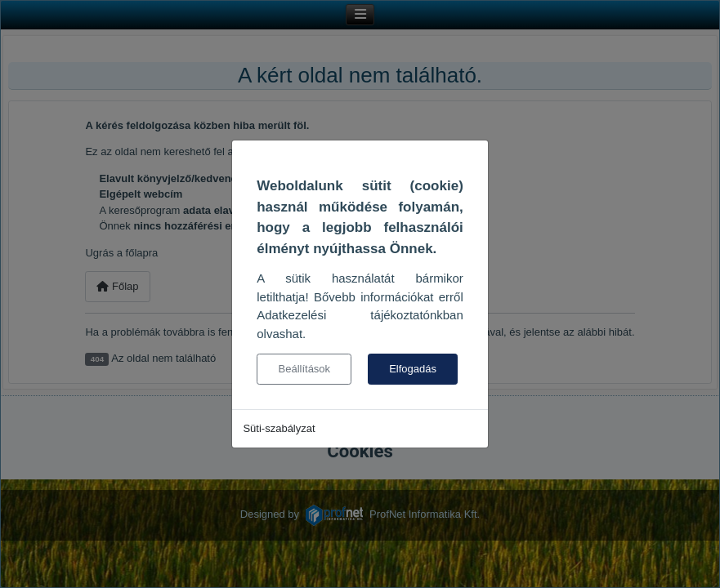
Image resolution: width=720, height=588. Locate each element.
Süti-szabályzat (279, 428)
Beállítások (305, 369)
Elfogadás (413, 369)
